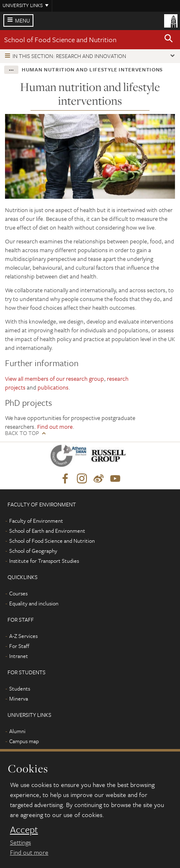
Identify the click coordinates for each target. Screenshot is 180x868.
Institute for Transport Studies (44, 561)
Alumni (17, 731)
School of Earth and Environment (47, 531)
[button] (169, 40)
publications (53, 387)
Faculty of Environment (36, 521)
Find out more (55, 426)
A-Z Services (23, 636)
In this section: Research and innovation (69, 56)
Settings (20, 842)
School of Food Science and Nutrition (60, 39)
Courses (18, 593)
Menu (23, 20)
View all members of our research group (55, 378)
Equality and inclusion (34, 603)
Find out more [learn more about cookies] (29, 852)
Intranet (19, 656)
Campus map (24, 741)
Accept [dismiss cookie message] (24, 830)
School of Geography (33, 551)
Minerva (19, 698)
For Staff (19, 646)
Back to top (22, 433)
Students (20, 688)
